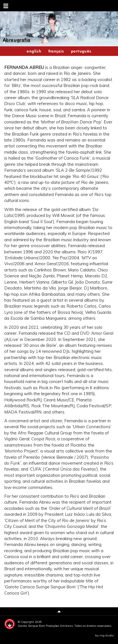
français (56, 51)
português (81, 51)
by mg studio (104, 635)
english (34, 51)
